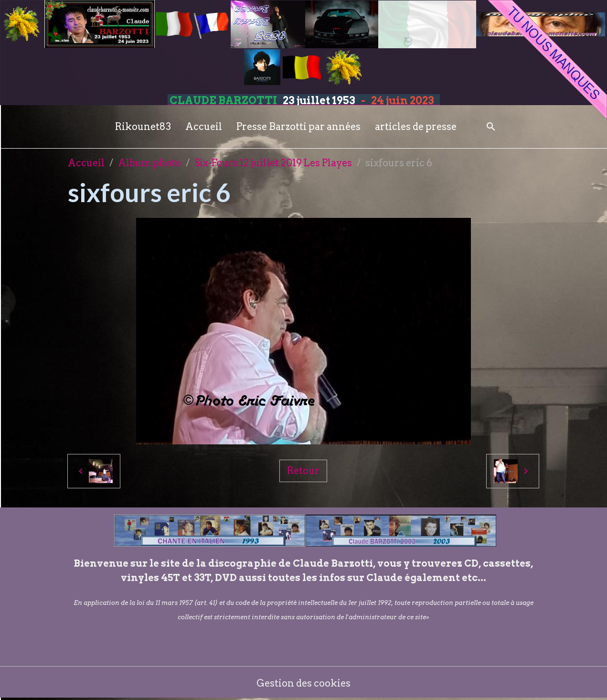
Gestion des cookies (303, 683)
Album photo (149, 163)
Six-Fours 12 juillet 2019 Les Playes (273, 163)
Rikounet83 (143, 127)
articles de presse (416, 127)
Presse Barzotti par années (298, 127)
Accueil (204, 127)
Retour (303, 471)
